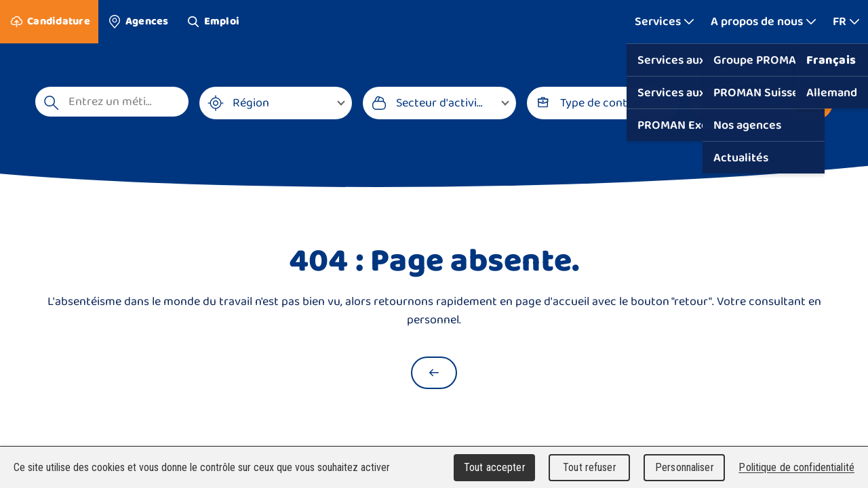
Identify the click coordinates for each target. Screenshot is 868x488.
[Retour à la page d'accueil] (434, 373)
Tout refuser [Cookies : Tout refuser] (590, 467)
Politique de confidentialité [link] (796, 467)
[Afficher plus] (665, 22)
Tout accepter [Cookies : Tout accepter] (495, 467)
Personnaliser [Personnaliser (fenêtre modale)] (685, 467)
